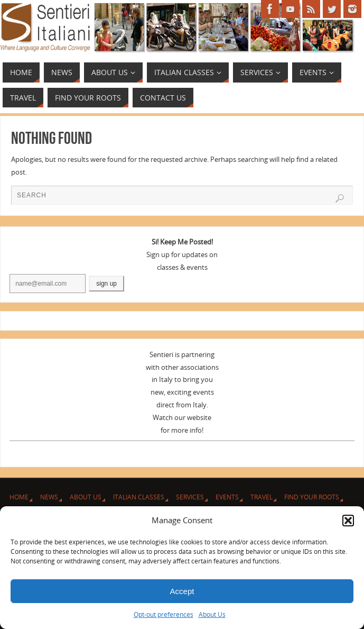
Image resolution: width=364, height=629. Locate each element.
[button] (348, 521)
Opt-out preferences (164, 614)
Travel (262, 497)
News (49, 497)
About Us (212, 614)
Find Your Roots (312, 497)
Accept (182, 591)
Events (227, 497)
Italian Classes (139, 497)
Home (19, 497)
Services (190, 497)
